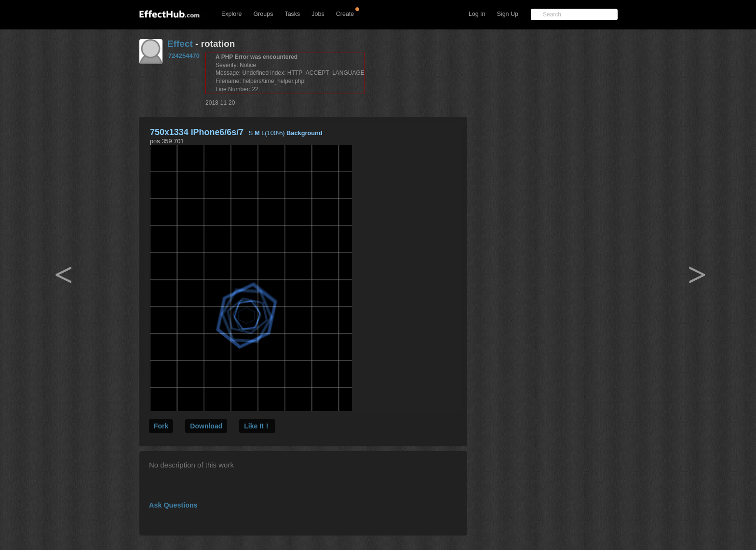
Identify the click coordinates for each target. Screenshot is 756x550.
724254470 (184, 56)
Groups (263, 14)
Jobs (318, 14)
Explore (231, 14)
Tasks (292, 14)
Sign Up (508, 14)
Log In (477, 14)
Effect (180, 44)
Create (345, 14)
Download (206, 426)
